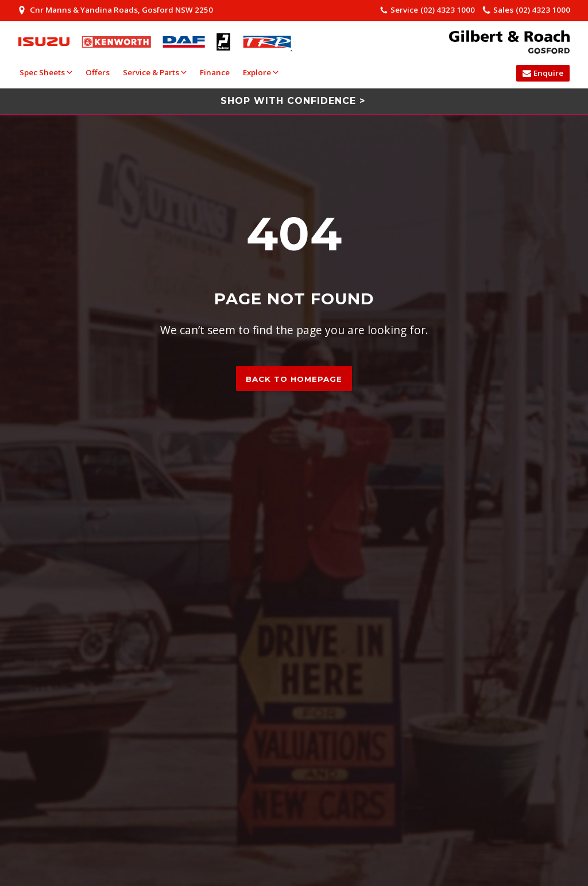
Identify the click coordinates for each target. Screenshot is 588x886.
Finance (215, 72)
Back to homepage (294, 379)
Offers (98, 72)
